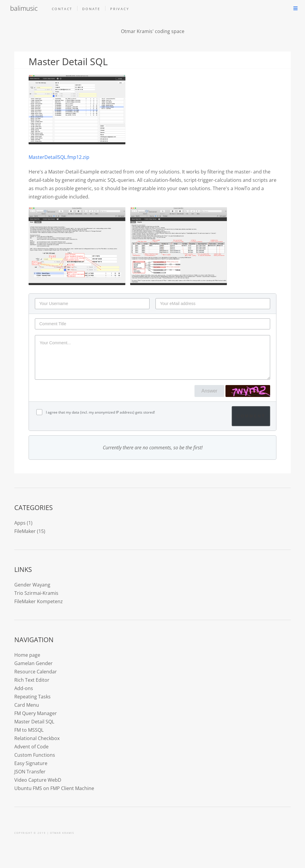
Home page (27, 655)
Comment (251, 416)
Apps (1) (23, 523)
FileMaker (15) (30, 531)
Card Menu (27, 705)
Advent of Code (31, 747)
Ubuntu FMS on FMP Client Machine (54, 788)
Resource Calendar (36, 672)
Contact (62, 9)
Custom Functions (35, 755)
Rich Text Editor (32, 680)
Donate (91, 9)
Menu (295, 8)
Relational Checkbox (37, 738)
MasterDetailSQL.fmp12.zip (59, 157)
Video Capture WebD (38, 780)
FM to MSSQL (29, 730)
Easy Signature (31, 763)
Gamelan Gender (34, 663)
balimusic (24, 8)
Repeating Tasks (32, 697)
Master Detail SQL (34, 722)
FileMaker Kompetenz (39, 601)
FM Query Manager (36, 713)
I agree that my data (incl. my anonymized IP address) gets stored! (100, 412)
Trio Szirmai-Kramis (36, 593)
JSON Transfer (30, 772)
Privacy (120, 9)
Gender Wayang (32, 585)
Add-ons (24, 688)
